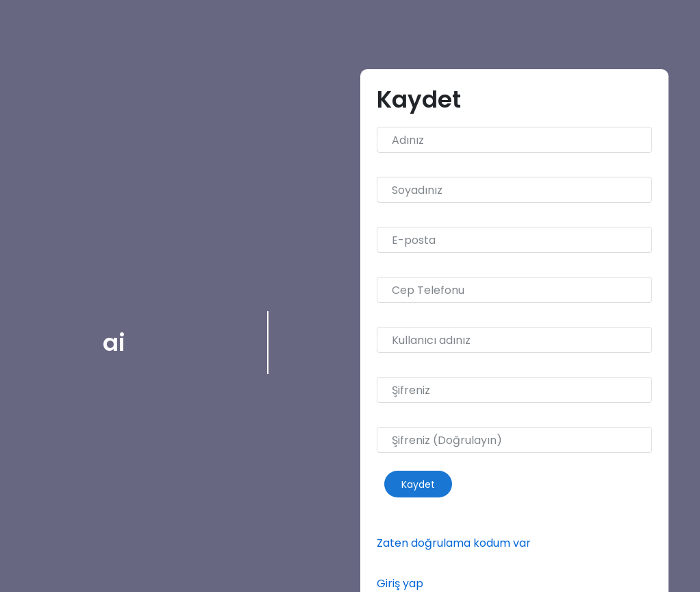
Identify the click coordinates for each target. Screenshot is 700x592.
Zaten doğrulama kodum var (454, 543)
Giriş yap (400, 583)
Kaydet (418, 484)
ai (114, 343)
